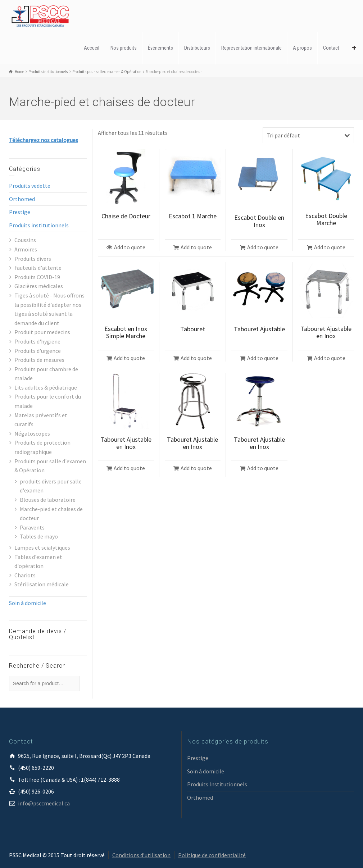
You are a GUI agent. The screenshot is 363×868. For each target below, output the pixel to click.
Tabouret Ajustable (259, 329)
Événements (160, 48)
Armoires (26, 249)
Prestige (20, 212)
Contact (331, 48)
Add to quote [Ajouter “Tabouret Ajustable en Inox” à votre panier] (330, 358)
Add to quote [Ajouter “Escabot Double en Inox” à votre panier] (263, 247)
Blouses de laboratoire (48, 500)
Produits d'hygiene (37, 341)
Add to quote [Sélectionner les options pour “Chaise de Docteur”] (130, 247)
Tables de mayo (39, 536)
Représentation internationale (251, 48)
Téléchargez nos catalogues (44, 140)
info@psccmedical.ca (44, 803)
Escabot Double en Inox (259, 221)
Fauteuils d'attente (38, 268)
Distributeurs (197, 48)
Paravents (32, 527)
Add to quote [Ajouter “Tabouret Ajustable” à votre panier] (263, 358)
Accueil (92, 48)
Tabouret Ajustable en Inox (326, 332)
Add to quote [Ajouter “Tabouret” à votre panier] (196, 358)
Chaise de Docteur (126, 216)
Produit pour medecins (42, 332)
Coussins (25, 240)
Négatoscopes (32, 433)
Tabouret (193, 329)
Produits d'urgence (38, 351)
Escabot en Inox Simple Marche (126, 332)
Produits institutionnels (39, 225)
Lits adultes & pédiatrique (46, 387)
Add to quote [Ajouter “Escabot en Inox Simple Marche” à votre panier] (129, 358)
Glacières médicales (39, 286)
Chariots (25, 575)
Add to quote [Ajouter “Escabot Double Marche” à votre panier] (330, 247)
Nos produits (124, 48)
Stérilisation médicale (42, 584)
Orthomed (22, 199)
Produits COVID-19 (37, 277)
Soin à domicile (28, 603)
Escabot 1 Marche (193, 216)
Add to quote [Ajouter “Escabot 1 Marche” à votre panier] (196, 247)
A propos (302, 48)
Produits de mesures (39, 360)
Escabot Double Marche (326, 219)
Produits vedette (30, 186)
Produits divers (33, 259)
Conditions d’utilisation (141, 855)
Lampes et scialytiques (42, 547)
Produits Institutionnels (217, 784)
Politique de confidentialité (212, 855)
